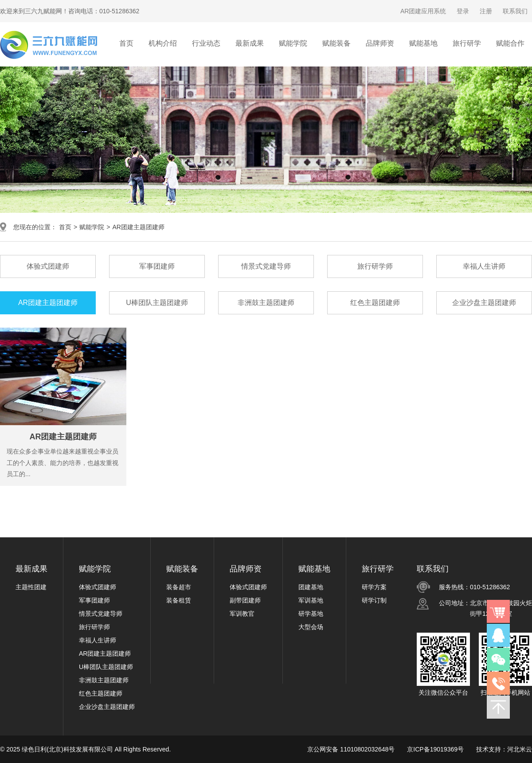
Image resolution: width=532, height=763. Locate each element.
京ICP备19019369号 (435, 749)
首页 (126, 43)
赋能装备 (182, 569)
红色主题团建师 (101, 693)
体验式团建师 (98, 587)
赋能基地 (314, 569)
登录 (463, 11)
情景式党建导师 (101, 614)
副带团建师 (245, 600)
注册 (486, 11)
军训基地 (311, 600)
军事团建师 (94, 600)
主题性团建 (31, 587)
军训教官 (242, 614)
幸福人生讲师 (98, 640)
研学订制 (374, 600)
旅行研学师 (94, 627)
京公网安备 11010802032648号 (351, 749)
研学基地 (311, 614)
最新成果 (31, 569)
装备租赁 (179, 600)
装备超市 (179, 587)
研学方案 (374, 587)
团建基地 (311, 587)
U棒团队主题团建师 (106, 667)
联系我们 (515, 11)
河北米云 (520, 749)
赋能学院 (92, 227)
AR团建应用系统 (423, 11)
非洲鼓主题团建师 (104, 680)
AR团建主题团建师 (138, 227)
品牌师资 (246, 569)
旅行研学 (378, 569)
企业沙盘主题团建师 (107, 707)
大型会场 (311, 627)
